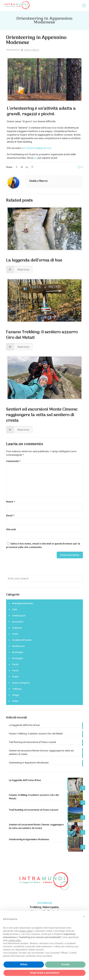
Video (15, 701)
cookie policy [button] (15, 940)
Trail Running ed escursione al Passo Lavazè (32, 742)
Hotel (15, 634)
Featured (17, 628)
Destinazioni (19, 616)
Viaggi (16, 695)
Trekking (17, 689)
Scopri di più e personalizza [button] (44, 973)
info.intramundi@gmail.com (37, 148)
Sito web (11, 529)
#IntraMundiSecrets (23, 603)
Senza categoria (21, 683)
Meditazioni (18, 646)
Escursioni (18, 622)
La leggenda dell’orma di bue (34, 260)
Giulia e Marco (32, 50)
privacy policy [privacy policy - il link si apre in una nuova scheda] (26, 931)
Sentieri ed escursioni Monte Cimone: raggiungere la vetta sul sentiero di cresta (42, 415)
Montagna (18, 652)
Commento (13, 461)
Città (15, 609)
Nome (10, 502)
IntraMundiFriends (22, 640)
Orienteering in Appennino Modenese (29, 763)
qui (35, 158)
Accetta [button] (65, 964)
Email (10, 516)
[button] (84, 917)
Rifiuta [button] (24, 964)
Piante (15, 677)
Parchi (15, 664)
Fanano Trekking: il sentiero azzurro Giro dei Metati (42, 335)
